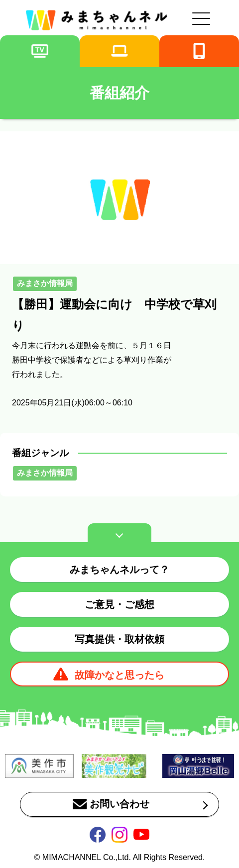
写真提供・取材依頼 (119, 639)
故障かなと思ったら (119, 675)
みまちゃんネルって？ (119, 570)
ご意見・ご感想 (119, 604)
